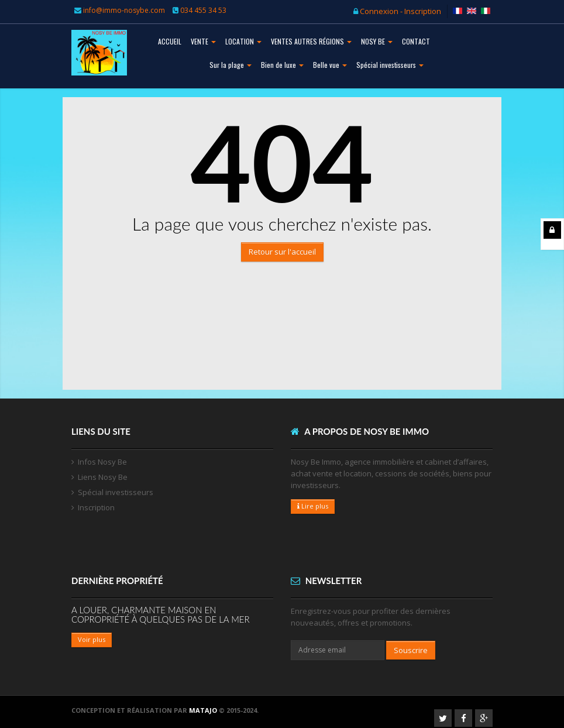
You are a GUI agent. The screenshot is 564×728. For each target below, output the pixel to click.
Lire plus (313, 506)
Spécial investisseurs (390, 65)
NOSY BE (377, 41)
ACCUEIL (170, 41)
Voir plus (92, 639)
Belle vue (330, 65)
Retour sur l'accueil (282, 252)
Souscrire (411, 650)
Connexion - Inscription (397, 11)
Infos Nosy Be (102, 462)
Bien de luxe (282, 65)
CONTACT (416, 41)
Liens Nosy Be (103, 477)
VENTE (203, 41)
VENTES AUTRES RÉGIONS (311, 41)
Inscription (96, 507)
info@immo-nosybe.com (124, 10)
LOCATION (243, 41)
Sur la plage (231, 65)
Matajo (203, 710)
